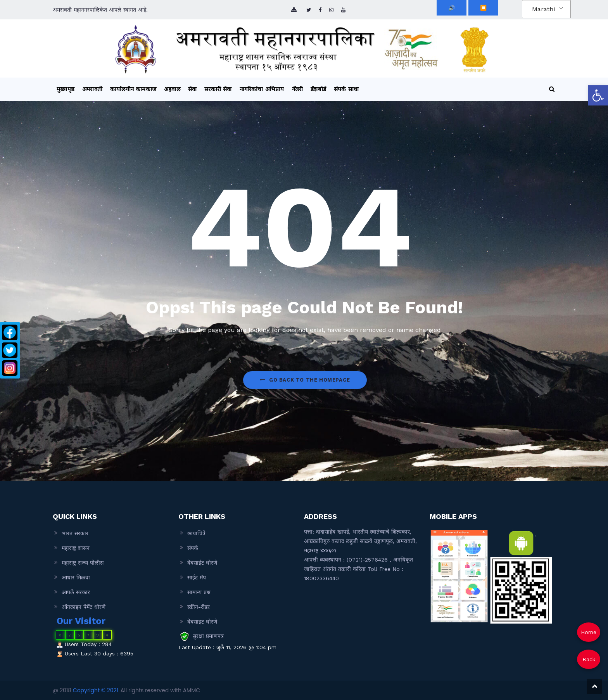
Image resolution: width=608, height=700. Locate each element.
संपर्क (193, 548)
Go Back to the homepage (305, 380)
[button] (598, 95)
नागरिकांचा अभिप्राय (262, 89)
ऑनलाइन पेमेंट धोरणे (84, 607)
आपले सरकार (76, 592)
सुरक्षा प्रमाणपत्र (208, 636)
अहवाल (172, 89)
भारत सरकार (75, 533)
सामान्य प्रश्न (199, 592)
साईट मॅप (197, 577)
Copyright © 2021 (96, 690)
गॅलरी (298, 89)
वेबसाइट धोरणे (202, 622)
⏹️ (483, 8)
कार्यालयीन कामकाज (133, 89)
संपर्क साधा (346, 89)
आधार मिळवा (76, 577)
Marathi (543, 9)
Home (589, 632)
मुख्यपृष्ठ (66, 89)
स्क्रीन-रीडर (199, 607)
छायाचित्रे (196, 533)
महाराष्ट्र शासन (76, 548)
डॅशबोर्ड (318, 89)
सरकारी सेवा (218, 89)
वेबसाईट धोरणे (202, 563)
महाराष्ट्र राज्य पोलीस (83, 563)
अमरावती (92, 89)
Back (589, 659)
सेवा (192, 89)
